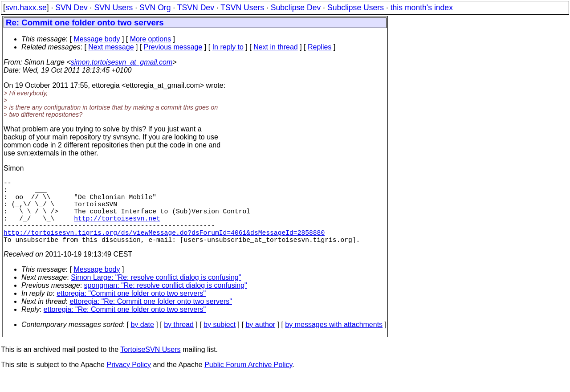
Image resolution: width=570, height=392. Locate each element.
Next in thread (276, 47)
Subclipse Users (356, 8)
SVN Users (113, 8)
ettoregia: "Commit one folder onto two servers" (131, 309)
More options (151, 39)
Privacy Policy (129, 381)
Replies (320, 47)
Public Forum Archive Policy (248, 381)
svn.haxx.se (26, 8)
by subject (220, 341)
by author (260, 341)
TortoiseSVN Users (150, 365)
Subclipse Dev (296, 8)
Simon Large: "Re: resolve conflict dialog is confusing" (156, 293)
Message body (97, 39)
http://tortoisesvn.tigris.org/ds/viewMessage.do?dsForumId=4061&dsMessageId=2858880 (164, 246)
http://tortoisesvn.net (117, 229)
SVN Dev (71, 8)
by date (142, 341)
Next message (111, 47)
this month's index (422, 8)
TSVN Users (242, 8)
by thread (179, 341)
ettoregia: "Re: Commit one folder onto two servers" (151, 317)
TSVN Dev (196, 8)
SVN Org (155, 8)
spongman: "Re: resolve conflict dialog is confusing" (166, 301)
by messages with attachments (334, 341)
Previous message (173, 47)
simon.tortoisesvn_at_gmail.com (122, 62)
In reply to (228, 47)
